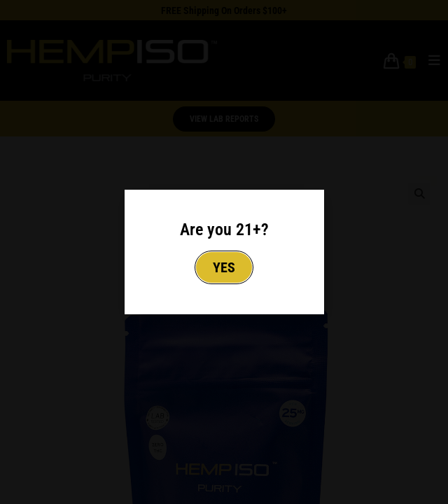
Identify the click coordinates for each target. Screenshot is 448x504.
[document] (224, 252)
